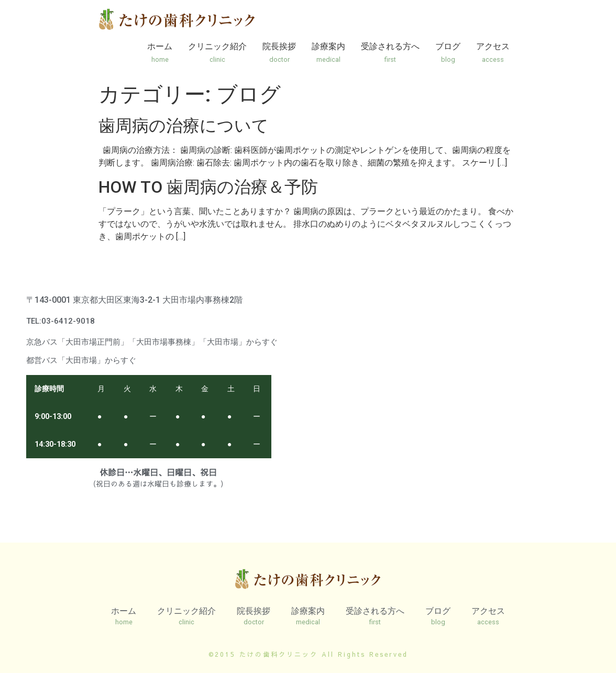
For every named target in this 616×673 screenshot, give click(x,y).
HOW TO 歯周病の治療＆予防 (208, 187)
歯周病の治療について (184, 126)
